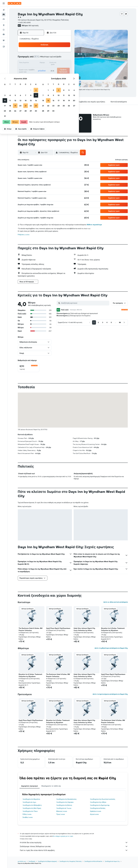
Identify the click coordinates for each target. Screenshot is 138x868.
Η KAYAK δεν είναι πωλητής (74, 842)
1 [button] (60, 53)
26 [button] (45, 73)
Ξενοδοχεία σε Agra (29, 802)
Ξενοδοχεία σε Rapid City (112, 861)
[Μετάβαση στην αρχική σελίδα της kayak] (15, 3)
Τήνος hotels (61, 814)
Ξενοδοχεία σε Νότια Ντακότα (93, 861)
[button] (4, 3)
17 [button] (34, 68)
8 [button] (60, 58)
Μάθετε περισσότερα (94, 225)
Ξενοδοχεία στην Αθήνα (98, 802)
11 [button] (40, 63)
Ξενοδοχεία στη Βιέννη (64, 805)
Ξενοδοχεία (32, 861)
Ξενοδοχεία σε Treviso (64, 808)
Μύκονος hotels (62, 811)
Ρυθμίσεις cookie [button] (24, 235)
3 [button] (34, 58)
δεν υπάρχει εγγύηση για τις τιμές (63, 836)
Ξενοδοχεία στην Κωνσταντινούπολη (103, 799)
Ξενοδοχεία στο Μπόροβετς (32, 805)
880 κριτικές (34, 26)
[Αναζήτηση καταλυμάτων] (4, 14)
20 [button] (50, 68)
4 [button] (40, 58)
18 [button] (40, 68)
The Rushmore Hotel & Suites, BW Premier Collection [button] (31, 629)
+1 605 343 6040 (24, 22)
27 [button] (50, 73)
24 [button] (34, 73)
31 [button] (34, 79)
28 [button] (55, 73)
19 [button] (45, 68)
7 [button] (55, 58)
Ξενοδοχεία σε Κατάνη (98, 808)
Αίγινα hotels (94, 814)
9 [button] (65, 58)
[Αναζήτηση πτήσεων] (4, 10)
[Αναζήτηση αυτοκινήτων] (4, 19)
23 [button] (65, 68)
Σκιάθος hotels (28, 817)
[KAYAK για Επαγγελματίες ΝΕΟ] (4, 34)
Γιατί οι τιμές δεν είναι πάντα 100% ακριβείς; (74, 850)
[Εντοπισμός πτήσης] (4, 30)
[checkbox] (29, 367)
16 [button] (65, 63)
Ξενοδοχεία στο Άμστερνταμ (100, 805)
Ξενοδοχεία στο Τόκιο (30, 811)
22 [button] (60, 68)
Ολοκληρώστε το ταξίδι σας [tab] (51, 786)
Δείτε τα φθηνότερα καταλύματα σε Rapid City (111, 648)
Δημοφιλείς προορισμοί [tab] (30, 786)
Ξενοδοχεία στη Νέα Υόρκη (32, 808)
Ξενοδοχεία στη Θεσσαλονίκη (66, 799)
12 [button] (45, 63)
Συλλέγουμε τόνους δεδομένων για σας (74, 846)
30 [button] (65, 73)
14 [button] (55, 63)
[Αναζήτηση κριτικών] (85, 303)
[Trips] (4, 40)
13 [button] (50, 63)
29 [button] (60, 73)
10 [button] (34, 63)
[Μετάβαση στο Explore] (4, 25)
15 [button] (60, 63)
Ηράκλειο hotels (96, 811)
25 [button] (40, 73)
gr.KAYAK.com (22, 861)
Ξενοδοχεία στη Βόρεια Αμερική (47, 861)
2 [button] (65, 53)
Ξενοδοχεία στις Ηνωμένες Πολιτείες (71, 861)
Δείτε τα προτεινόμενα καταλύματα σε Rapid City (110, 694)
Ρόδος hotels (27, 814)
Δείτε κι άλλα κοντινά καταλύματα (116, 602)
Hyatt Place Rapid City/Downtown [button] (58, 628)
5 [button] (45, 58)
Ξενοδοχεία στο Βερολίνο (31, 799)
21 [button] (55, 68)
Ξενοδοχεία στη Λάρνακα (65, 802)
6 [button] (50, 58)
